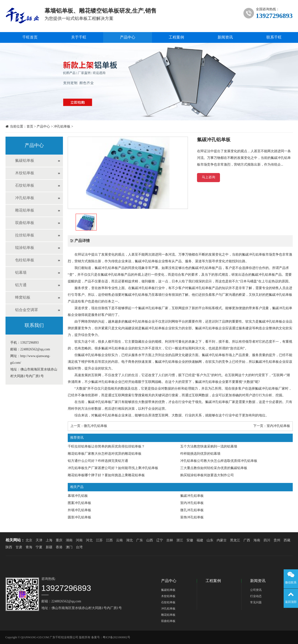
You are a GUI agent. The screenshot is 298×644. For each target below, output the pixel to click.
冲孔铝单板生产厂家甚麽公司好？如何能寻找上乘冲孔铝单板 (113, 468)
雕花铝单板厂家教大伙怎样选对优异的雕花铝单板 (105, 454)
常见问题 (256, 602)
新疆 (49, 547)
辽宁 (160, 540)
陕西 (9, 547)
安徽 (190, 540)
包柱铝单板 (25, 260)
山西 (150, 540)
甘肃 (19, 547)
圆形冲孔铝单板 (79, 518)
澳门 (69, 547)
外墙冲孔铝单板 (79, 510)
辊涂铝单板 (25, 248)
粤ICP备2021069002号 (116, 637)
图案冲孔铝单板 (79, 503)
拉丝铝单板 (25, 235)
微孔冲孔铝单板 (96, 426)
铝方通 (21, 285)
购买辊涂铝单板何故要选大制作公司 (207, 475)
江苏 (99, 540)
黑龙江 (235, 540)
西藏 (287, 540)
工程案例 (176, 37)
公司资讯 (256, 590)
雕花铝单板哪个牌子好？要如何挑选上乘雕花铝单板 (106, 475)
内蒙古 (222, 540)
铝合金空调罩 (27, 310)
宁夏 (39, 547)
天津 (39, 540)
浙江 (180, 540)
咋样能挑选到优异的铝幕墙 (200, 454)
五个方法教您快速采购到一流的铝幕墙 (209, 447)
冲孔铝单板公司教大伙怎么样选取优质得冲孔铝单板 (219, 461)
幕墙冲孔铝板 (78, 496)
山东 (210, 540)
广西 (247, 540)
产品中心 (128, 37)
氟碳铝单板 (25, 161)
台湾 (79, 547)
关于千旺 (79, 37)
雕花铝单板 (25, 210)
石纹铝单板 (25, 186)
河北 (89, 540)
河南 (79, 540)
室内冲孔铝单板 (278, 426)
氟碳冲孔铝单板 (192, 496)
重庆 (59, 540)
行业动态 (256, 596)
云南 (119, 540)
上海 (49, 540)
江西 (109, 540)
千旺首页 (30, 37)
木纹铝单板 (25, 173)
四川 (267, 540)
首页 (30, 127)
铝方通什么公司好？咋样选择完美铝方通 (98, 461)
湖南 (69, 540)
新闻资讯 (225, 37)
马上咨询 (208, 177)
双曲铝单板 (25, 223)
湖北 (129, 540)
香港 (59, 547)
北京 (29, 540)
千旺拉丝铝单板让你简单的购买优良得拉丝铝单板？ (106, 447)
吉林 (170, 540)
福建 (200, 540)
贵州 (277, 540)
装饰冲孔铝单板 (192, 518)
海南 (257, 540)
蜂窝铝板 (23, 298)
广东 (140, 540)
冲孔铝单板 (62, 127)
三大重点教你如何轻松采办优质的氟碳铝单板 (214, 468)
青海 (29, 547)
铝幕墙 (21, 273)
